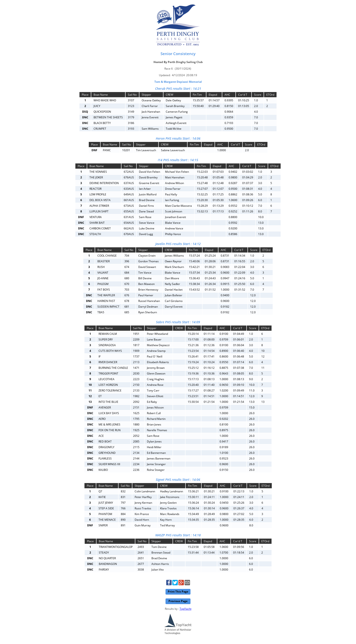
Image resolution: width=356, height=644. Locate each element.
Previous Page (178, 601)
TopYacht (185, 609)
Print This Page (178, 592)
